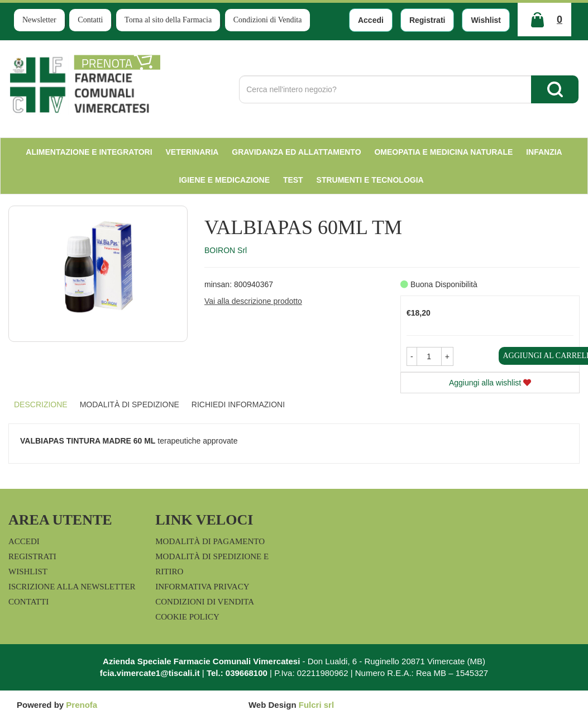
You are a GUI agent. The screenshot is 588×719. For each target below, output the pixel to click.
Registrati (427, 20)
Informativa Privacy (202, 587)
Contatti (90, 20)
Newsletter (39, 20)
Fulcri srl (316, 705)
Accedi (371, 20)
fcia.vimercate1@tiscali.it (150, 673)
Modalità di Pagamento (210, 541)
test (293, 180)
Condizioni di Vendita (268, 20)
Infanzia (544, 152)
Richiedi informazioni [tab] (238, 404)
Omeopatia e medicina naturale (443, 152)
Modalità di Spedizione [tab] (130, 404)
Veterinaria (192, 152)
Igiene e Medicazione (224, 180)
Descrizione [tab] (41, 404)
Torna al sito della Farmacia (168, 20)
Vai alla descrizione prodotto (253, 301)
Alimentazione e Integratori (89, 152)
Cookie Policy (187, 617)
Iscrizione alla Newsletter (72, 587)
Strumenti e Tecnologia (370, 180)
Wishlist (486, 20)
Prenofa (82, 705)
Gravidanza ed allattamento (296, 152)
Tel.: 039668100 (237, 673)
